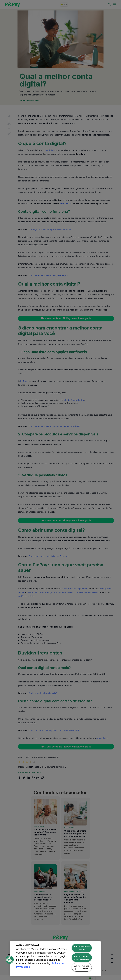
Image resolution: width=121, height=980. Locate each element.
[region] (55, 959)
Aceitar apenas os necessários (82, 958)
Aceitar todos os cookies (82, 948)
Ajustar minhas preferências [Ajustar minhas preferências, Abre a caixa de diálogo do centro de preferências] (82, 967)
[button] (10, 960)
